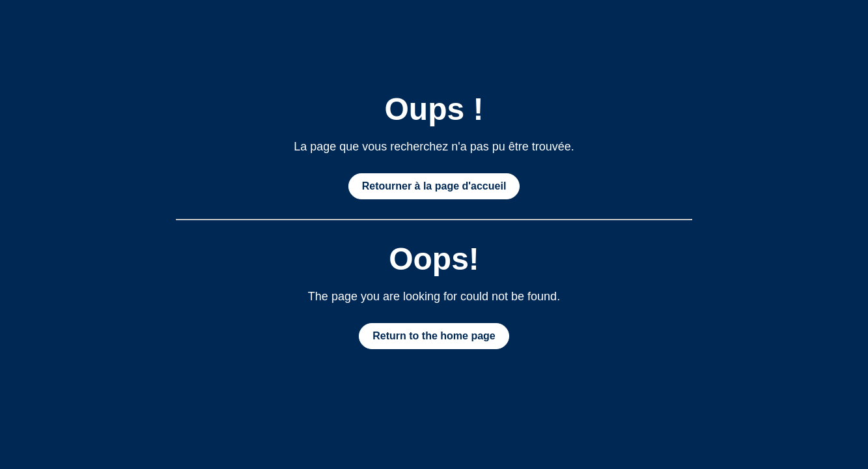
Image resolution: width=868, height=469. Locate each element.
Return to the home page (434, 336)
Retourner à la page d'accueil (434, 186)
